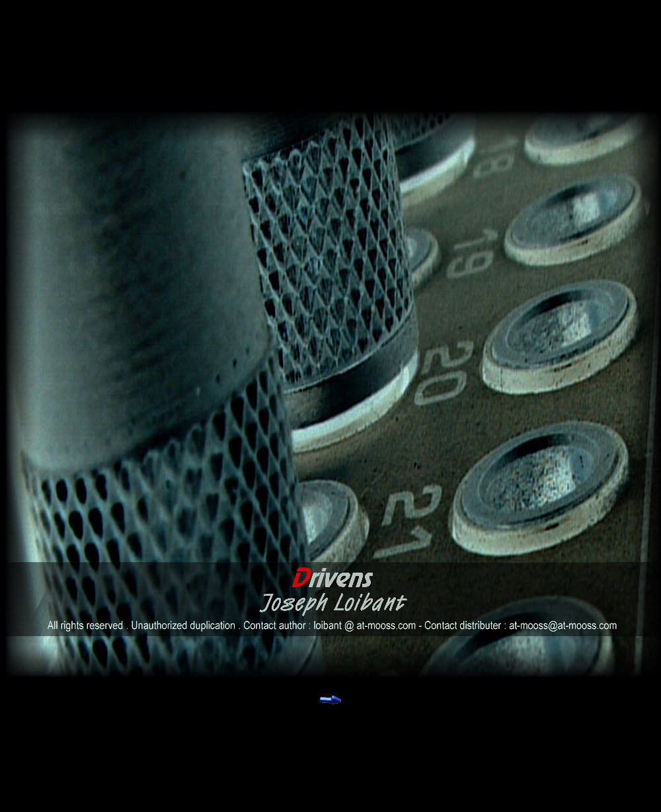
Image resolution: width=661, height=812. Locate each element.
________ (299, 707)
